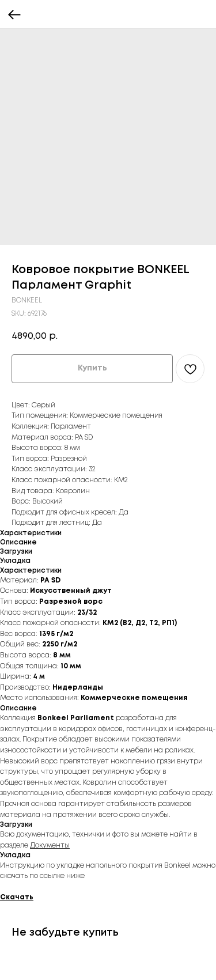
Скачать (17, 897)
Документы (50, 845)
